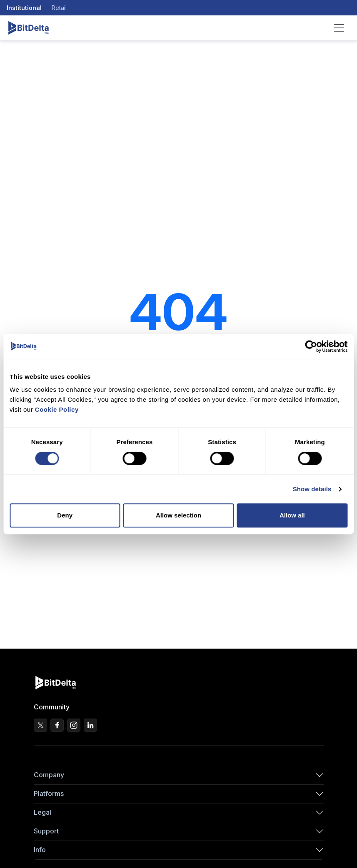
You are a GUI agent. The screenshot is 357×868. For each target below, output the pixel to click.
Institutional (24, 8)
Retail (59, 8)
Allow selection (178, 515)
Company (49, 775)
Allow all (292, 515)
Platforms (49, 793)
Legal (42, 812)
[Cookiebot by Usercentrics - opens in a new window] (311, 346)
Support (46, 831)
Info (40, 850)
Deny (65, 515)
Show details (312, 489)
